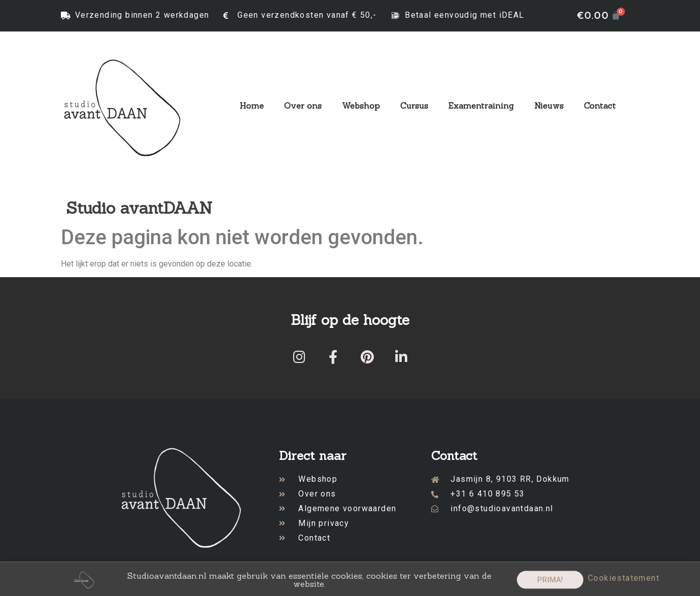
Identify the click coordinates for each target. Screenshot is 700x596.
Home (252, 106)
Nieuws (549, 106)
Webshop (361, 106)
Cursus (414, 106)
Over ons (303, 106)
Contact (600, 106)
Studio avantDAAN (139, 208)
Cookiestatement (624, 582)
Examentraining (481, 106)
